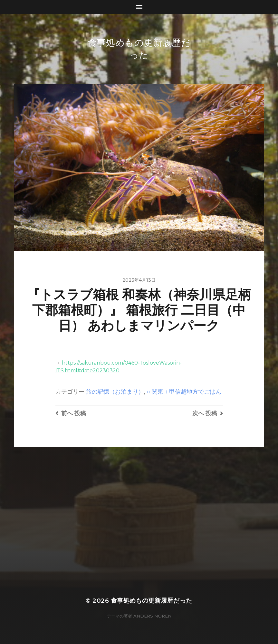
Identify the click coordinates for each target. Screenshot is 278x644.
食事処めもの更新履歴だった (152, 601)
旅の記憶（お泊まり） (115, 392)
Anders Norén (152, 616)
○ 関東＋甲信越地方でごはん (184, 392)
